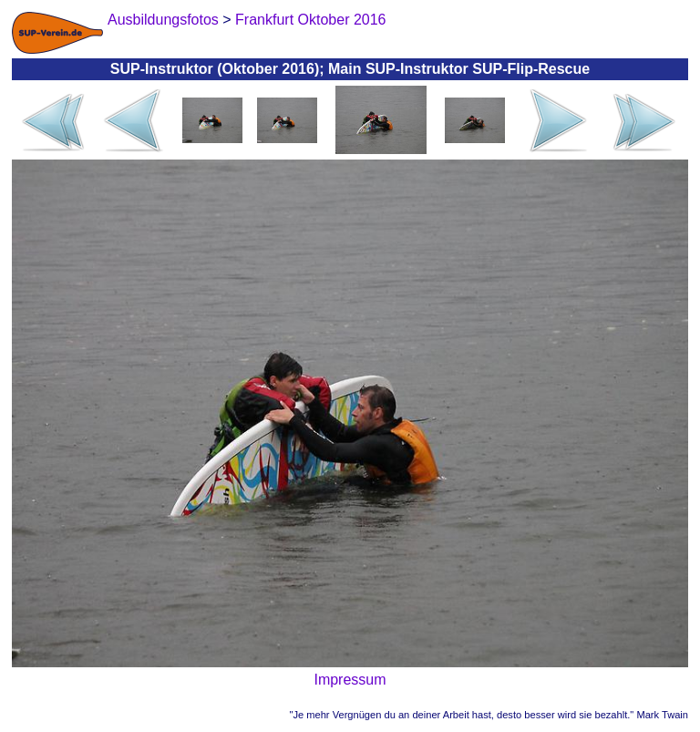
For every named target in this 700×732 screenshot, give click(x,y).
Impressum (350, 680)
